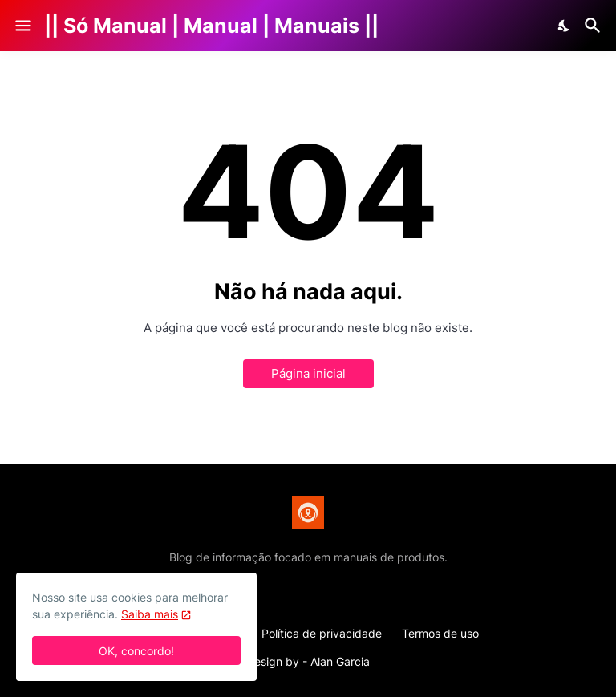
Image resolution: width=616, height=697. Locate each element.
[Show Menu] (22, 26)
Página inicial (308, 373)
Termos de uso (440, 633)
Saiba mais (150, 614)
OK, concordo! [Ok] (136, 651)
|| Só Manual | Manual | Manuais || (211, 26)
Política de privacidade (322, 633)
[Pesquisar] (595, 26)
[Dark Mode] (565, 26)
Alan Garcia (340, 661)
